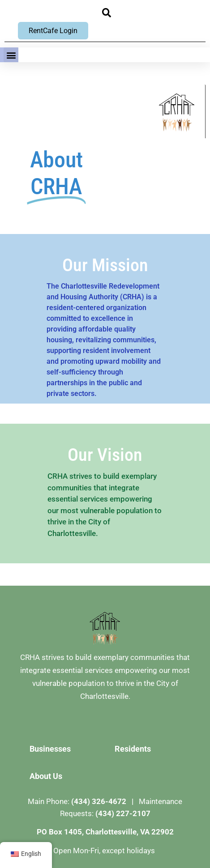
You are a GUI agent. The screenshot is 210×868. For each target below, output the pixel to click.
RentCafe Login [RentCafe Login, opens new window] (53, 31)
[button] (107, 13)
